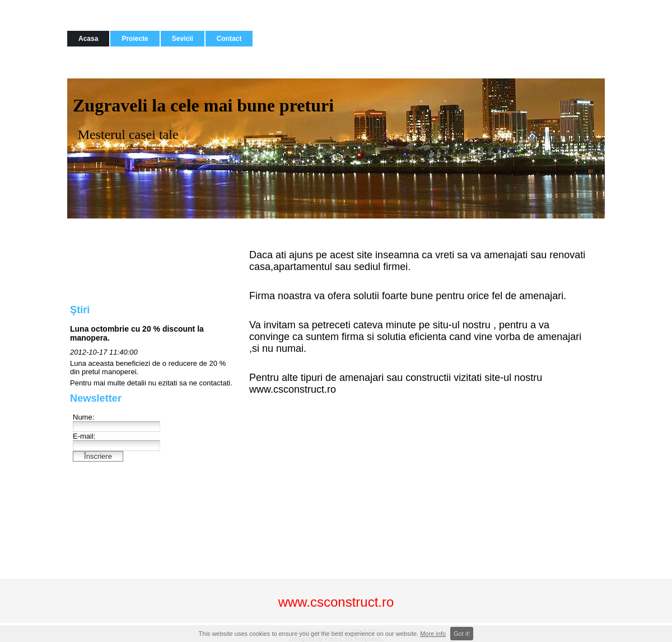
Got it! (462, 634)
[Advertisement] (123, 260)
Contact (229, 39)
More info (433, 634)
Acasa (88, 39)
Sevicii (183, 39)
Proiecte (135, 39)
